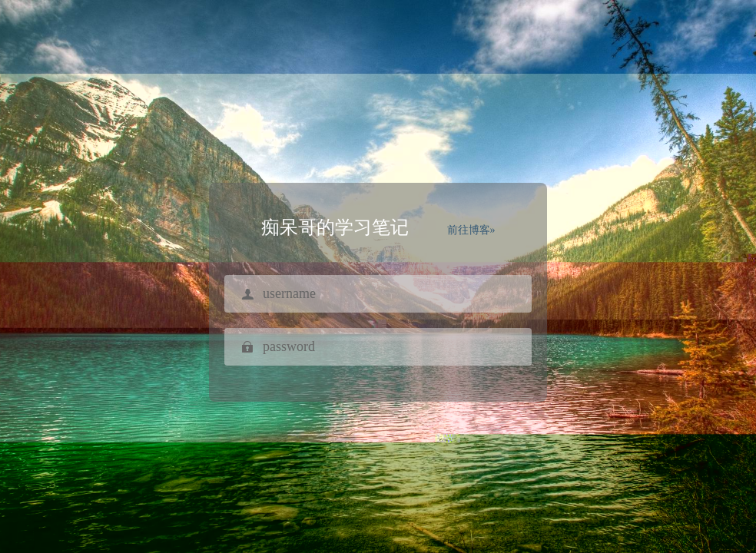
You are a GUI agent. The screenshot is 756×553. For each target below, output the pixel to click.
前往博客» (471, 230)
